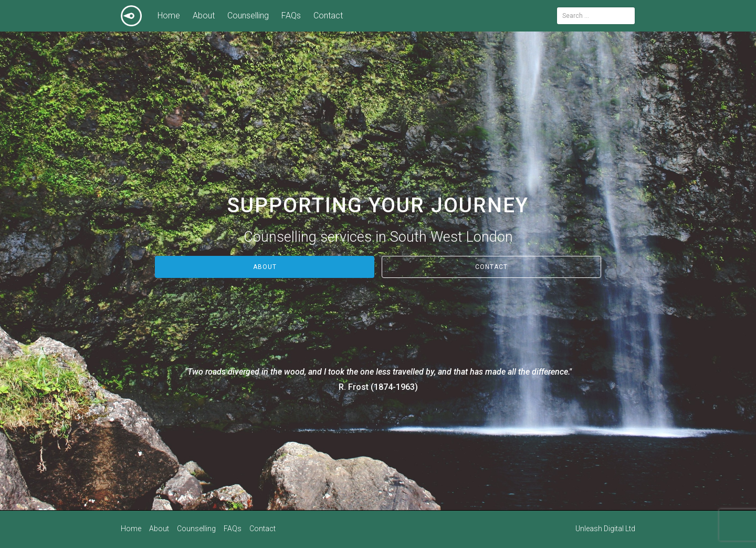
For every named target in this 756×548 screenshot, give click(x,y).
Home (169, 15)
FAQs (291, 15)
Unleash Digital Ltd (605, 528)
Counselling (248, 15)
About (204, 15)
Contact (328, 15)
